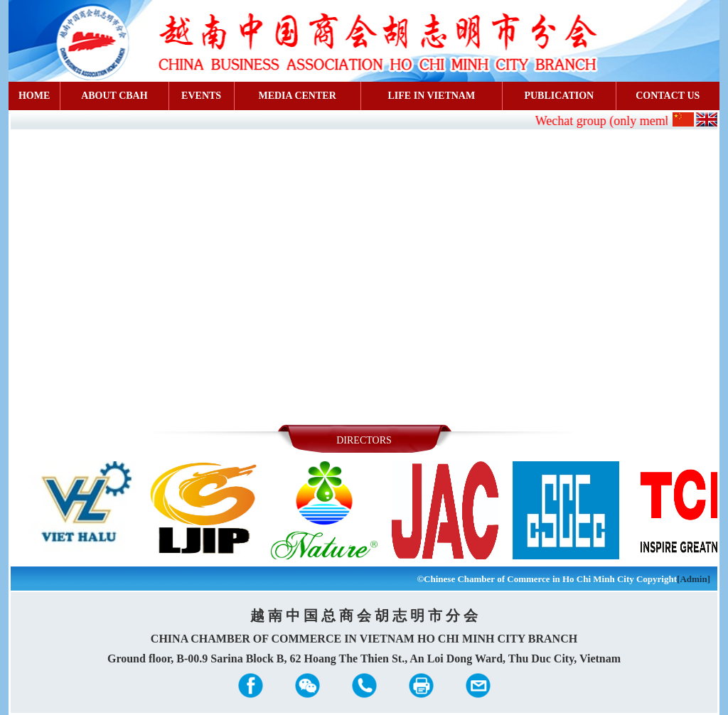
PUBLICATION (559, 96)
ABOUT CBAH (114, 96)
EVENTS (201, 96)
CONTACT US (668, 96)
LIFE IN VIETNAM (432, 96)
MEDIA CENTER (297, 96)
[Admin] (694, 579)
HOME (34, 96)
